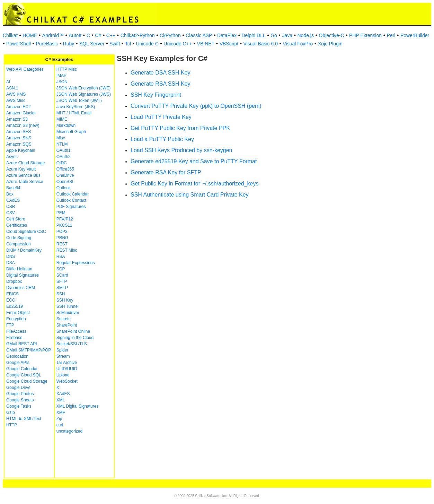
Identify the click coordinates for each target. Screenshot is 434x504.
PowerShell (19, 44)
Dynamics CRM (21, 288)
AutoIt (75, 35)
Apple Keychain (21, 150)
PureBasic (47, 44)
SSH (61, 294)
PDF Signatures (71, 207)
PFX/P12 (65, 219)
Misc (61, 138)
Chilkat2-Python (138, 35)
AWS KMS (16, 94)
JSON (62, 82)
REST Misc (67, 250)
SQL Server (92, 44)
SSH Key (65, 300)
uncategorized (69, 431)
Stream (63, 356)
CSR (11, 207)
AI (8, 82)
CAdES (13, 200)
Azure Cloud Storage (25, 163)
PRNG (63, 238)
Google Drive (18, 388)
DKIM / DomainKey (24, 250)
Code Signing (19, 238)
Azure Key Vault (21, 169)
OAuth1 (64, 150)
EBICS (12, 294)
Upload (63, 375)
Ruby (69, 44)
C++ (111, 35)
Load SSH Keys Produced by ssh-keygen (181, 150)
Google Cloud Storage (27, 381)
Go (274, 35)
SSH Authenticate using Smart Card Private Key (190, 195)
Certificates (17, 225)
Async (12, 157)
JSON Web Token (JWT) (79, 101)
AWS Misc (16, 101)
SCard (62, 275)
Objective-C (331, 35)
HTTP (12, 425)
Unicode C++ (178, 44)
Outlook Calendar (73, 194)
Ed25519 (15, 306)
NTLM (62, 144)
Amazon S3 (17, 119)
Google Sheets (20, 400)
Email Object (18, 313)
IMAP (61, 76)
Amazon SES (19, 132)
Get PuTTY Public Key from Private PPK (180, 128)
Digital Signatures (23, 275)
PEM (61, 213)
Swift (115, 44)
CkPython (170, 35)
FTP (10, 325)
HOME (30, 35)
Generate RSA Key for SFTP (166, 172)
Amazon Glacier (21, 113)
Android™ (53, 35)
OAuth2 (64, 157)
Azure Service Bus (23, 175)
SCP (61, 269)
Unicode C (147, 44)
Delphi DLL (253, 35)
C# (98, 35)
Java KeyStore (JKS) (76, 107)
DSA (11, 263)
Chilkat (10, 35)
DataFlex (227, 35)
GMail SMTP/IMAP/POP (29, 350)
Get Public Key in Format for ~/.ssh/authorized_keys (195, 184)
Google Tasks (19, 406)
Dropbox (14, 281)
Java (287, 35)
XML (61, 400)
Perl (391, 35)
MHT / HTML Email (74, 113)
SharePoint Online (73, 331)
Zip (59, 419)
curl (60, 425)
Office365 (65, 169)
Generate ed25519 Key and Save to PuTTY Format (194, 161)
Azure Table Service (25, 182)
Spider (63, 350)
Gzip (11, 412)
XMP (61, 412)
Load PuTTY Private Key (161, 117)
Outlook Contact (71, 200)
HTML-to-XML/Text (24, 419)
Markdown (66, 125)
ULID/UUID (67, 369)
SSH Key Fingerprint (156, 95)
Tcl (128, 44)
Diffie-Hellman (19, 269)
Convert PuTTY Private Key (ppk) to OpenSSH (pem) (196, 106)
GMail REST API (21, 344)
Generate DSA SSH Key (161, 73)
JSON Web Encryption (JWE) (83, 88)
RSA (61, 257)
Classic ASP (199, 35)
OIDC (62, 163)
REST (62, 244)
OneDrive (65, 175)
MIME (62, 119)
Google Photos (20, 394)
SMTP (62, 288)
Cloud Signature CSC (26, 232)
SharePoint (67, 325)
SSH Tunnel (68, 306)
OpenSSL (65, 182)
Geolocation (17, 356)
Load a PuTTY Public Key (162, 139)
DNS (11, 257)
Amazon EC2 (19, 107)
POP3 (62, 232)
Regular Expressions (76, 263)
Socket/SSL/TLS (72, 344)
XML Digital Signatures (78, 406)
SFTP (62, 281)
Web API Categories (25, 69)
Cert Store (16, 219)
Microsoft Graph (71, 132)
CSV (11, 213)
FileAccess (16, 331)
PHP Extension (365, 35)
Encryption (16, 319)
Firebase (14, 338)
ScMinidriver (68, 313)
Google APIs (18, 363)
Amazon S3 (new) (23, 125)
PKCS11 (64, 225)
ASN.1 (12, 88)
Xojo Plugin (330, 44)
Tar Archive (67, 363)
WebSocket (67, 381)
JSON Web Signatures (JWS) (84, 94)
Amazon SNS (19, 138)
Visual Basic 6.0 (261, 44)
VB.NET (206, 44)
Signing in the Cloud (75, 338)
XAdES (63, 394)
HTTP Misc (67, 69)
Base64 (13, 188)
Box (10, 194)
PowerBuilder (415, 35)
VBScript (229, 44)
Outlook (64, 188)
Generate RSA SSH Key (161, 84)
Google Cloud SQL (24, 375)
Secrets (64, 319)
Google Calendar (22, 369)
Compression (19, 244)
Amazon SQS (19, 144)
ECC (11, 300)
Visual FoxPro (298, 44)
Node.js (306, 35)
